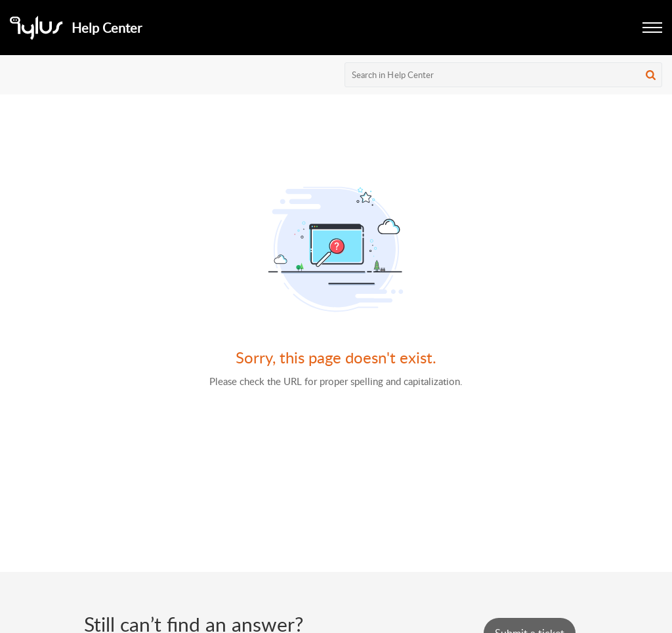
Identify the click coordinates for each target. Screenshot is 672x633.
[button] (652, 28)
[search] (504, 75)
